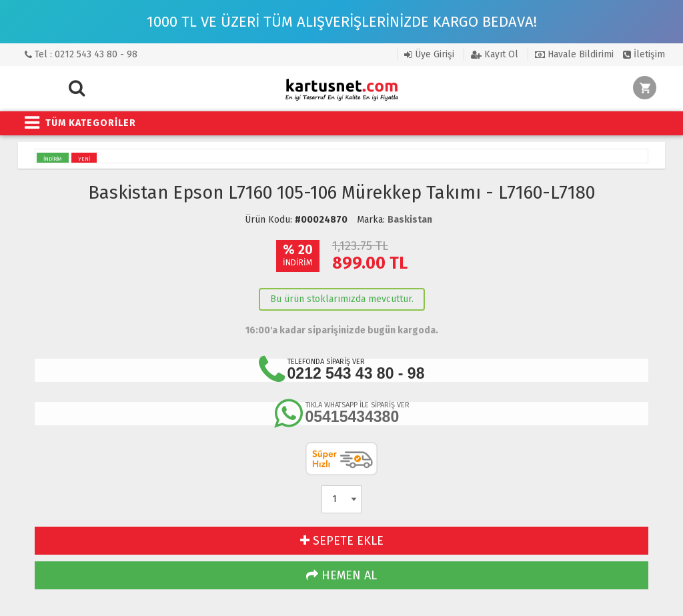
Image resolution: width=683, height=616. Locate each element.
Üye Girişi (429, 54)
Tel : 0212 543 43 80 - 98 (81, 54)
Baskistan (410, 220)
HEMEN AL (341, 575)
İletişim (644, 54)
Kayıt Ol (495, 54)
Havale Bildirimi (574, 54)
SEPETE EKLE (342, 541)
